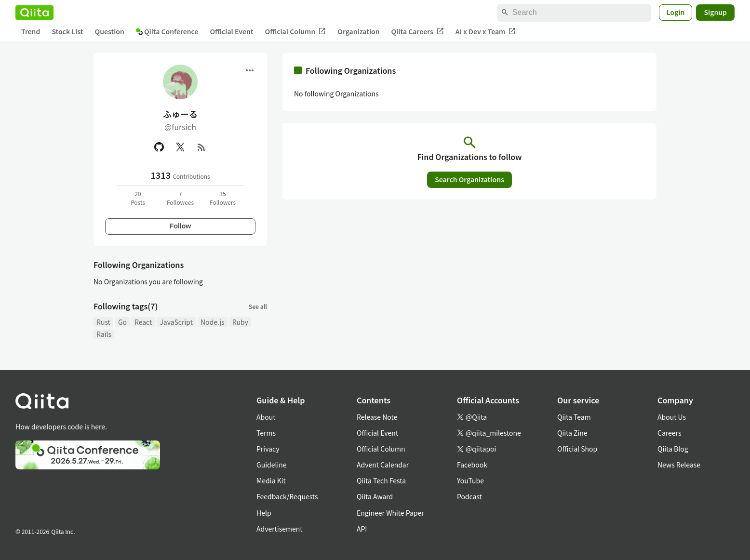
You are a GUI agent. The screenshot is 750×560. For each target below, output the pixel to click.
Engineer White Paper (390, 513)
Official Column (296, 32)
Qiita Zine (572, 433)
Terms (266, 433)
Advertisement (280, 529)
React (143, 322)
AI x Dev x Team (486, 32)
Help (264, 513)
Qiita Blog (673, 449)
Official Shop (577, 449)
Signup (715, 12)
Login (676, 12)
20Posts (138, 198)
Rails (104, 334)
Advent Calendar (383, 465)
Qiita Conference (167, 31)
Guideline (272, 465)
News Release (679, 465)
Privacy (268, 449)
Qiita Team (574, 417)
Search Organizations (469, 179)
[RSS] (201, 147)
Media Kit (271, 480)
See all (258, 306)
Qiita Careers (418, 32)
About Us (672, 417)
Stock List (67, 31)
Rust (103, 322)
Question (110, 31)
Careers (669, 433)
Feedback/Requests (287, 496)
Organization (358, 31)
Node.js (213, 322)
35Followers (223, 198)
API (362, 529)
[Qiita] (34, 13)
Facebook (472, 465)
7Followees (180, 198)
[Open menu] (250, 70)
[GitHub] (159, 147)
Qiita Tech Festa (381, 480)
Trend (31, 31)
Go (122, 322)
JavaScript (176, 322)
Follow (180, 226)
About (266, 417)
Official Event (231, 31)
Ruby (240, 322)
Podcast (469, 496)
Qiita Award (375, 496)
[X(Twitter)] (180, 147)
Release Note (377, 417)
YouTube (470, 480)
